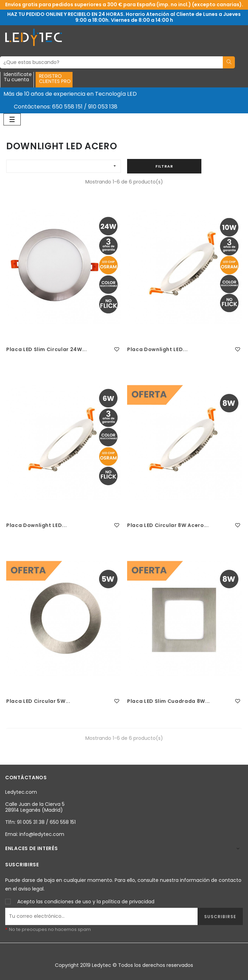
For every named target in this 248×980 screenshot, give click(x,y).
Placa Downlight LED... (157, 349)
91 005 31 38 (31, 822)
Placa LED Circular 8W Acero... (168, 525)
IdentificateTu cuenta (18, 77)
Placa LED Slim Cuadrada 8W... (169, 701)
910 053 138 (103, 107)
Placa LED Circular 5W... (38, 701)
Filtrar (164, 166)
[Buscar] (112, 62)
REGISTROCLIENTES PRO (55, 79)
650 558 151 (67, 107)
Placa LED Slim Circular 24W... (47, 349)
